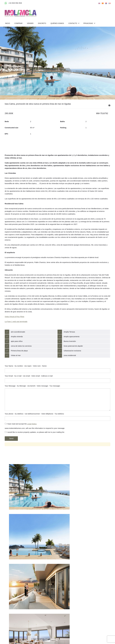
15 (105, 94)
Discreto (42, 23)
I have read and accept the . (21, 431)
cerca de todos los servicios (21, 353)
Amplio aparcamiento (72, 343)
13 (91, 94)
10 (71, 94)
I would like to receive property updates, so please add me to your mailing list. (35, 439)
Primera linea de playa (19, 357)
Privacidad (88, 23)
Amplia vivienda (17, 343)
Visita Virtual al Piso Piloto (14, 323)
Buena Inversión (70, 348)
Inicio (8, 23)
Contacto (73, 23)
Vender (30, 23)
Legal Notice (32, 431)
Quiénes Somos (57, 23)
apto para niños (17, 348)
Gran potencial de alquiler (73, 353)
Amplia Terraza (69, 339)
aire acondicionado (18, 339)
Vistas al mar (16, 362)
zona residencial (70, 362)
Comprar (18, 23)
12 (84, 94)
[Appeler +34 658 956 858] (13, 3)
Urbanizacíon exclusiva (72, 357)
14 (98, 94)
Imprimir (109, 112)
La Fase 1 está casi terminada (16, 328)
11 (78, 94)
